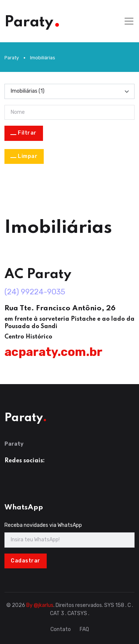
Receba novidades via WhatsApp (43, 525)
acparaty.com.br (53, 352)
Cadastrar (26, 561)
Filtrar (27, 133)
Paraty (12, 58)
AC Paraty (38, 274)
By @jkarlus (40, 605)
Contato (61, 629)
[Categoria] (69, 91)
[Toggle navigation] (129, 21)
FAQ (84, 629)
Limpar (28, 156)
